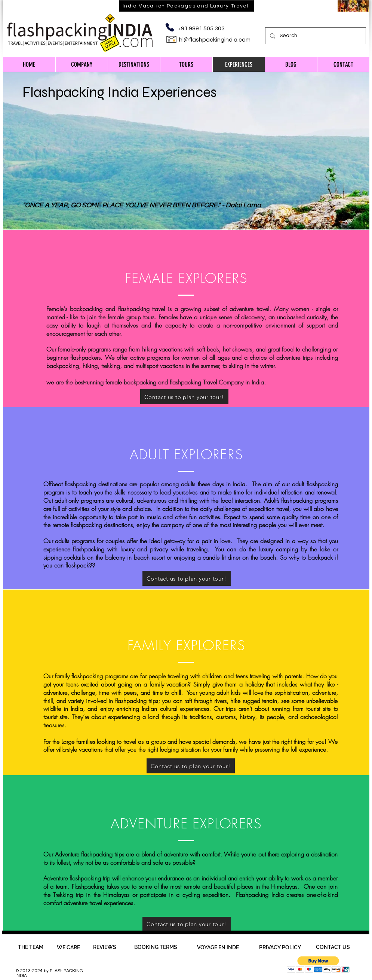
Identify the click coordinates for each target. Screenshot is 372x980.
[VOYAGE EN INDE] (218, 947)
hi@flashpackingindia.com (215, 40)
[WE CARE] (68, 947)
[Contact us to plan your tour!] (187, 578)
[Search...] (315, 36)
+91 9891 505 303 (201, 28)
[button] (318, 964)
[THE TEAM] (31, 947)
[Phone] (170, 27)
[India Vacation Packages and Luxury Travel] (187, 6)
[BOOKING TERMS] (156, 947)
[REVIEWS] (105, 947)
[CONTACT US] (333, 947)
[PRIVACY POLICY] (280, 947)
